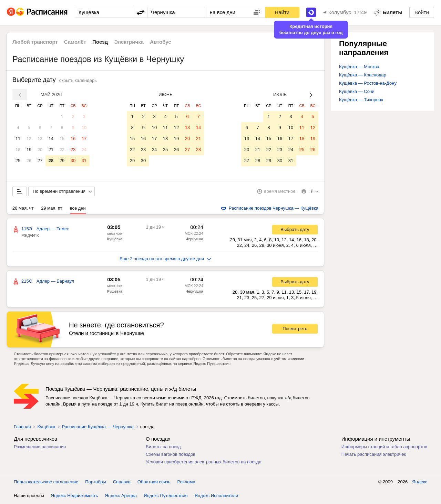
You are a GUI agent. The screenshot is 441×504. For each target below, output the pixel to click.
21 (51, 150)
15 (62, 139)
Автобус (161, 42)
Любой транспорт (35, 42)
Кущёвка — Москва (359, 67)
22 (62, 150)
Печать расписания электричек (374, 456)
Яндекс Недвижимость (75, 497)
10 (84, 128)
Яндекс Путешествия (166, 497)
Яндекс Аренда (121, 497)
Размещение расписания (40, 448)
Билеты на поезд (163, 448)
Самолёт (75, 42)
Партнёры (95, 483)
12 (29, 139)
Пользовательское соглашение (46, 483)
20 (40, 150)
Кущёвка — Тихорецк (361, 100)
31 (84, 161)
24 (84, 150)
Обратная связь (154, 483)
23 (73, 150)
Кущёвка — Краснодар (363, 75)
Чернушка (194, 240)
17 (84, 139)
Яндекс (420, 483)
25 (18, 161)
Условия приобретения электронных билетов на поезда (204, 463)
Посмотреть (295, 330)
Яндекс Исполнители (217, 497)
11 (18, 139)
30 (73, 161)
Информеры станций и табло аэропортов (384, 448)
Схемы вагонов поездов (171, 456)
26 (29, 161)
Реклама (186, 483)
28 (51, 161)
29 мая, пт (52, 209)
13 (40, 139)
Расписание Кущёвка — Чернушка (98, 428)
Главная (22, 428)
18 (18, 150)
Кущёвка (115, 240)
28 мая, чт (23, 209)
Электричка (129, 42)
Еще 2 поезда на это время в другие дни (165, 260)
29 (62, 161)
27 (40, 161)
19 (29, 150)
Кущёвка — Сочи (357, 91)
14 (51, 139)
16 (73, 139)
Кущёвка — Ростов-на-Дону (368, 83)
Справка (122, 483)
